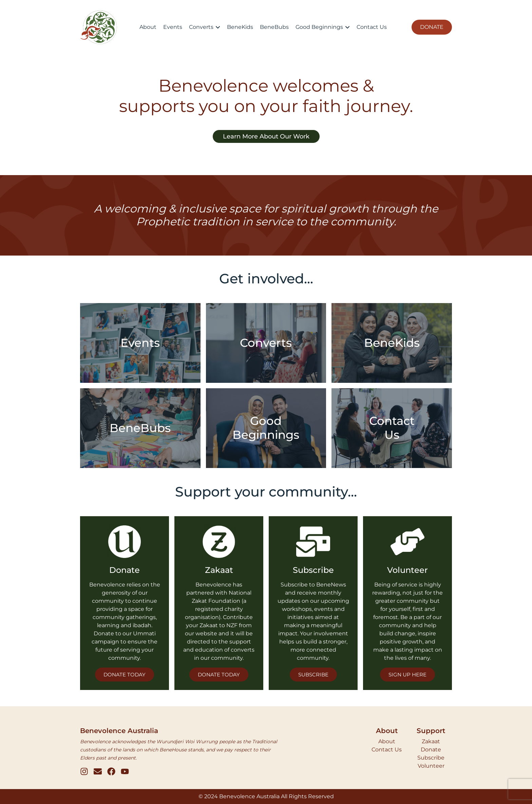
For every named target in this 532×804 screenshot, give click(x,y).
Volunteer (431, 766)
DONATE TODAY (125, 675)
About (387, 741)
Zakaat (431, 741)
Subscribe (431, 758)
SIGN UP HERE (407, 675)
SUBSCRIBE (313, 675)
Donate (431, 750)
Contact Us (387, 750)
